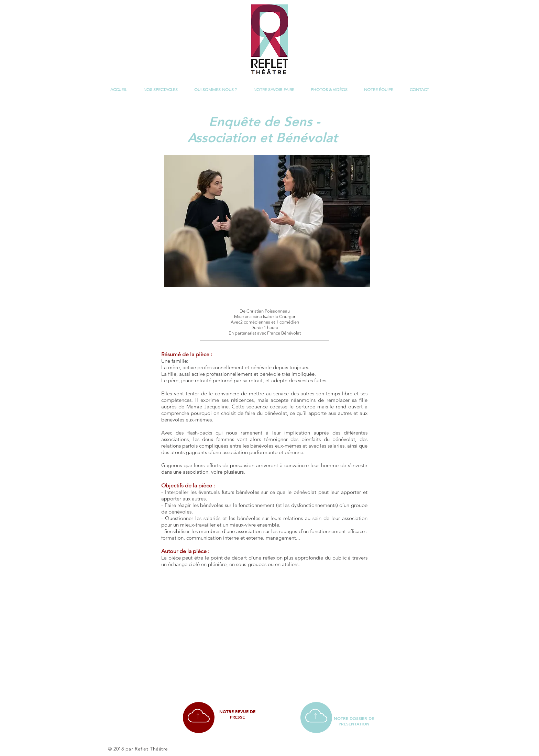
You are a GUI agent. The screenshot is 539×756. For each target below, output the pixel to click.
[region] (199, 718)
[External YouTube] (263, 630)
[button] (161, 87)
